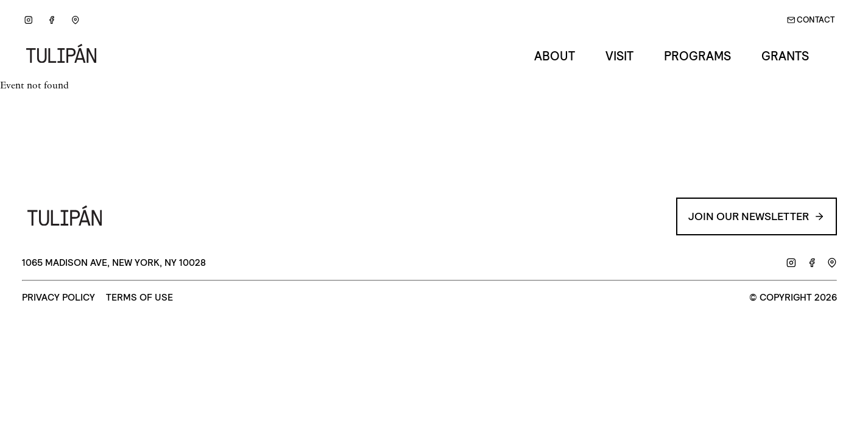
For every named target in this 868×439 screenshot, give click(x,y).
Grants (785, 56)
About (555, 56)
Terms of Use (139, 298)
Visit (619, 56)
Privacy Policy (58, 298)
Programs (697, 56)
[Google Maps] (75, 20)
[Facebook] (52, 20)
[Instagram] (28, 20)
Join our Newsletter (757, 216)
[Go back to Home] (66, 56)
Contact (811, 20)
